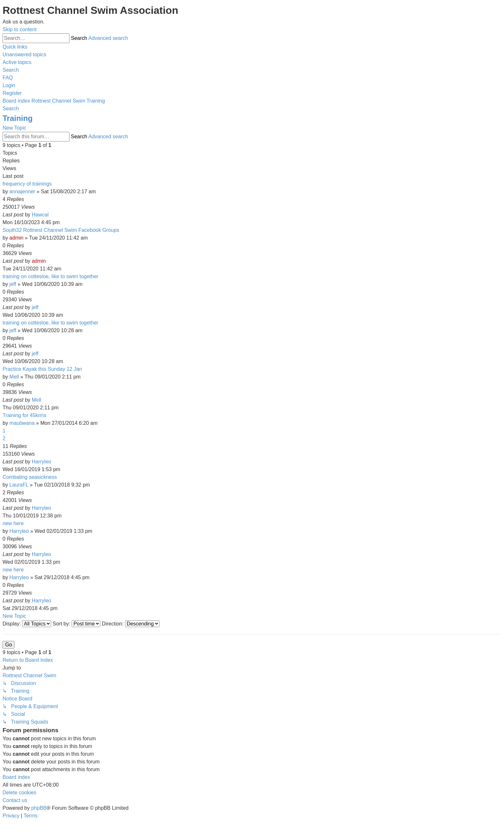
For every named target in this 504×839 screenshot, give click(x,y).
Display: (27, 624)
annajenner (22, 192)
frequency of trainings (27, 184)
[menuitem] (24, 55)
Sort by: (77, 624)
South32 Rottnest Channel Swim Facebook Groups (61, 230)
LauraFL (19, 485)
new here (13, 523)
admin (16, 238)
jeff (13, 284)
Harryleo (41, 462)
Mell (14, 377)
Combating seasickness (30, 477)
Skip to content (20, 29)
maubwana (22, 423)
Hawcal (40, 215)
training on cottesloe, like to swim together (50, 276)
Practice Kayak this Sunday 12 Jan (42, 369)
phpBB (39, 808)
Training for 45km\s (24, 415)
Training (18, 118)
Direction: (131, 624)
